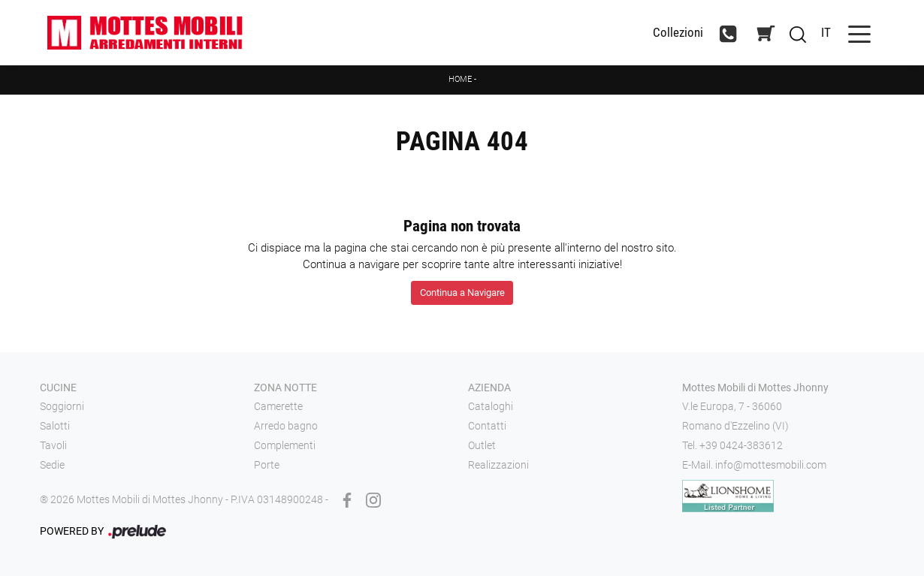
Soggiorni (62, 406)
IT (826, 32)
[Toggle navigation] (859, 33)
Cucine (58, 388)
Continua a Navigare (462, 293)
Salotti (55, 426)
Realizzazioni (498, 465)
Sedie (52, 465)
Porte (267, 465)
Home (460, 79)
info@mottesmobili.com (771, 465)
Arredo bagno (286, 426)
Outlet (482, 445)
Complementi (285, 445)
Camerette (278, 406)
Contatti (487, 426)
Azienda (489, 388)
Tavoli (53, 445)
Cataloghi (491, 406)
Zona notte (285, 388)
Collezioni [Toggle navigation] (678, 33)
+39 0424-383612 (741, 445)
